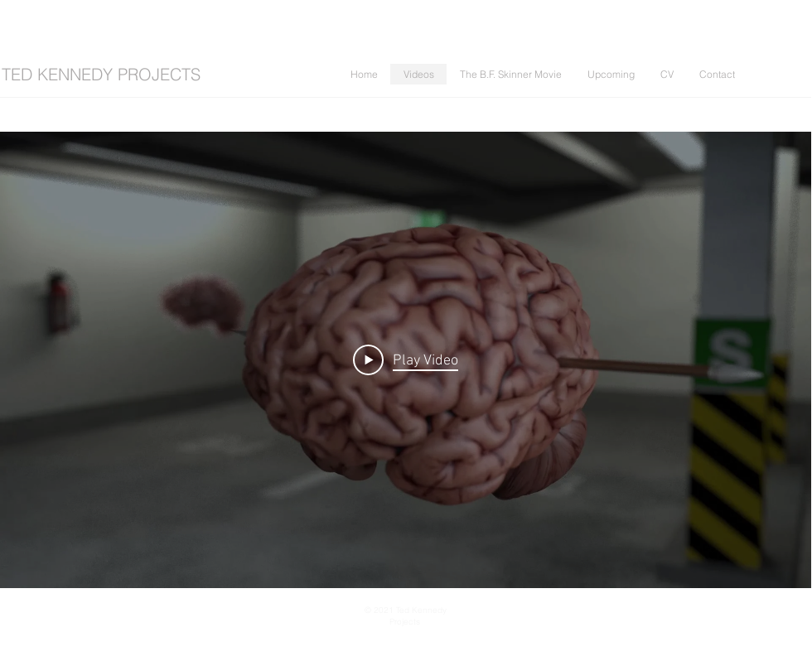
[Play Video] (406, 359)
